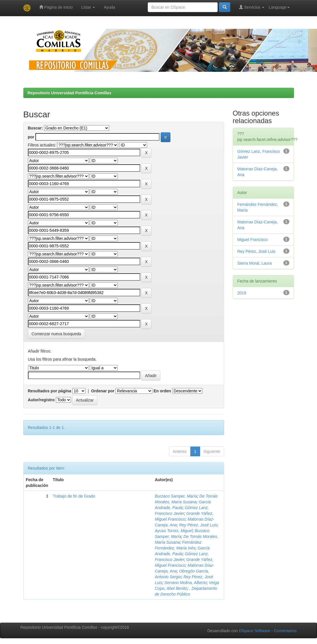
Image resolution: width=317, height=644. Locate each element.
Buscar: (35, 128)
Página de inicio (56, 7)
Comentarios (285, 631)
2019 (242, 293)
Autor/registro (41, 400)
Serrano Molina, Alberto (186, 583)
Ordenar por (103, 391)
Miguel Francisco (253, 240)
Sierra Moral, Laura (255, 263)
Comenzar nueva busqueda (56, 334)
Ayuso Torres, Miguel (174, 531)
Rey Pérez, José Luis (198, 525)
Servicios (252, 7)
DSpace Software (255, 631)
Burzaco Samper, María (176, 496)
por (31, 137)
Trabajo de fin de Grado (74, 496)
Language (279, 7)
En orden (162, 391)
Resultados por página (50, 391)
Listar (88, 7)
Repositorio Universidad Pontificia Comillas (70, 93)
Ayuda (109, 7)
